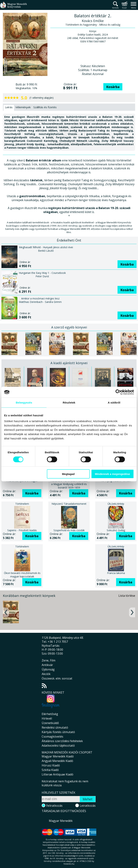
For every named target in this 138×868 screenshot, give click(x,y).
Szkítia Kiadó (50, 770)
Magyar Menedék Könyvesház (13, 7)
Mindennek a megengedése (112, 474)
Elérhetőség (50, 714)
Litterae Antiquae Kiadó (57, 774)
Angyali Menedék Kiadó (57, 761)
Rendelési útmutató (55, 727)
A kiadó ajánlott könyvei (69, 363)
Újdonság (48, 669)
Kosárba (113, 87)
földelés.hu (69, 864)
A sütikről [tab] (114, 403)
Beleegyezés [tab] (24, 403)
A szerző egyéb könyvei (69, 327)
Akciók (46, 674)
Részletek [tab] (69, 403)
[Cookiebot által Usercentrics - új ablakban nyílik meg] (118, 392)
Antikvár (47, 665)
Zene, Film (49, 660)
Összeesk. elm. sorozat (57, 678)
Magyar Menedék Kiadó (58, 756)
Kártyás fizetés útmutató (58, 732)
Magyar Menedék (61, 821)
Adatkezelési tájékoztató (58, 746)
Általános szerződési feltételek (62, 741)
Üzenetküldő (50, 723)
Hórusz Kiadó (51, 765)
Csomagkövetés (52, 737)
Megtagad (68, 474)
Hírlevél (47, 718)
